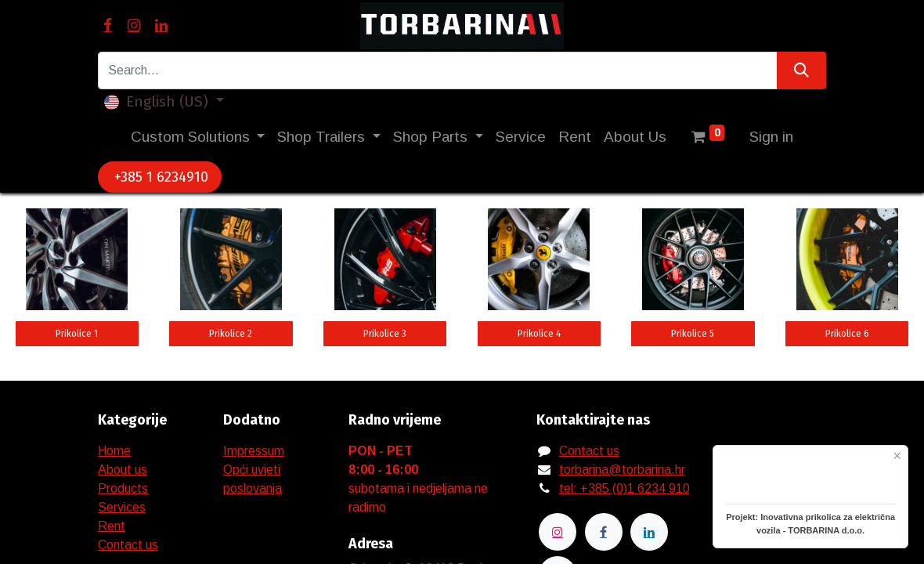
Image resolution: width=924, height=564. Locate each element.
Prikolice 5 (693, 334)
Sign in (771, 137)
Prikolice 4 (539, 334)
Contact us (128, 545)
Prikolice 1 (77, 334)
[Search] (801, 70)
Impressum (254, 451)
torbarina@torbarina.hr (622, 470)
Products (123, 488)
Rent (112, 526)
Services (122, 507)
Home (114, 451)
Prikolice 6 (847, 334)
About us (123, 470)
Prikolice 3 (385, 334)
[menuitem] (521, 137)
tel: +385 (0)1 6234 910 (624, 488)
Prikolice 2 (231, 334)
